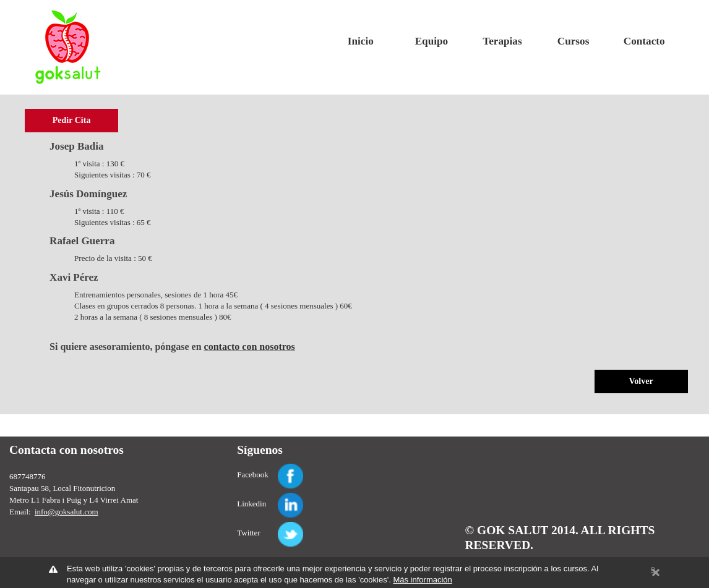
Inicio (361, 41)
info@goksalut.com (67, 512)
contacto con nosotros (250, 347)
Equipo (432, 41)
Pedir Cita (72, 120)
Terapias (502, 41)
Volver (641, 381)
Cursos (573, 41)
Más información (422, 580)
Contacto (644, 41)
